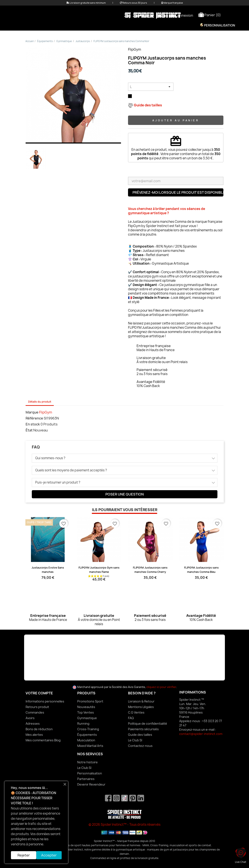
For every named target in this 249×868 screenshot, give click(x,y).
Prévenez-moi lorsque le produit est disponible (178, 192)
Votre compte (39, 693)
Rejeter (24, 855)
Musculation (86, 740)
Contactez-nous (140, 746)
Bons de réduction (39, 729)
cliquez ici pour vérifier (161, 687)
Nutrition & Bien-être (173, 25)
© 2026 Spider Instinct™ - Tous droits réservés (124, 825)
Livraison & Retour (141, 701)
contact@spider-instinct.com (201, 734)
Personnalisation (219, 25)
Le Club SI (135, 740)
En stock (33, 424)
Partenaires (86, 779)
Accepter (49, 855)
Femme (89, 25)
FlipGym (135, 49)
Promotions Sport (90, 701)
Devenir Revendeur (91, 784)
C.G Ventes (136, 712)
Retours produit (37, 707)
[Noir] (131, 97)
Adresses (33, 724)
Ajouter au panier (176, 120)
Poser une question (125, 494)
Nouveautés (86, 707)
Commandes (35, 712)
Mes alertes (34, 735)
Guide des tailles (140, 735)
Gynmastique (87, 718)
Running (83, 724)
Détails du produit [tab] (40, 402)
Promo (70, 25)
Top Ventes (86, 712)
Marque (32, 412)
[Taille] (151, 87)
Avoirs (30, 718)
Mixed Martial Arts (90, 746)
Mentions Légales (141, 707)
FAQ (131, 718)
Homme (110, 25)
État (29, 430)
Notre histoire (87, 762)
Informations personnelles (45, 701)
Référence (34, 418)
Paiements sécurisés (143, 729)
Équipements (135, 25)
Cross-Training (88, 729)
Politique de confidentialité (148, 724)
